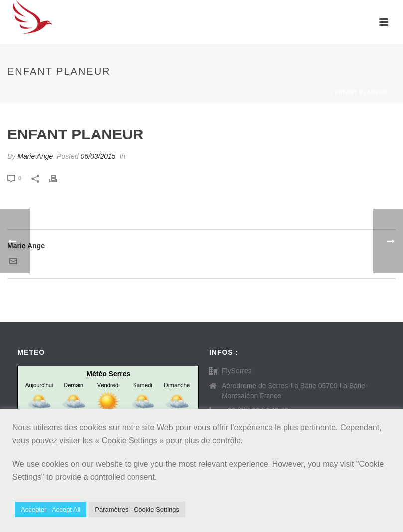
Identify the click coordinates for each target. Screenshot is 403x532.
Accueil (315, 92)
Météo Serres (108, 374)
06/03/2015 (98, 156)
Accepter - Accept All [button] (51, 509)
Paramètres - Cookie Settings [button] (137, 509)
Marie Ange (35, 156)
